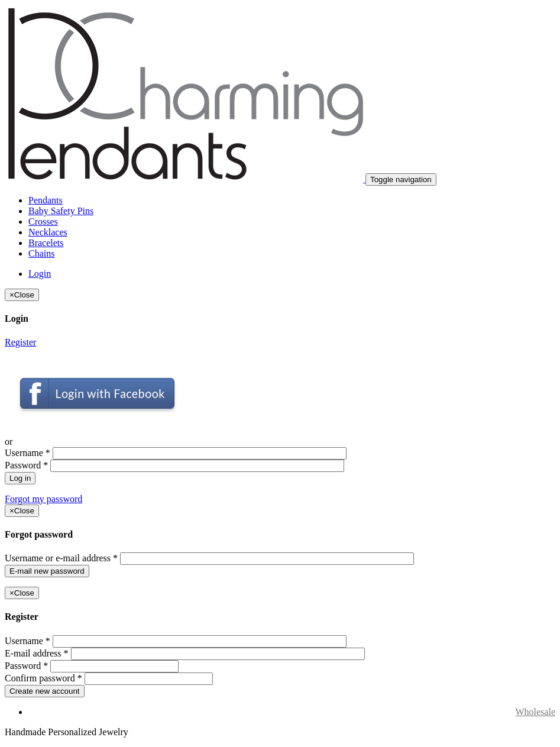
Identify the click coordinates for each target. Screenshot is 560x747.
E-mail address (37, 653)
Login (40, 274)
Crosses (43, 221)
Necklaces (48, 232)
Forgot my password (43, 499)
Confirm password (43, 678)
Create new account (45, 691)
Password (26, 465)
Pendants (46, 200)
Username (27, 453)
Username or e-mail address (61, 558)
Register (20, 342)
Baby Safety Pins (61, 211)
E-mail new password (47, 571)
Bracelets (46, 243)
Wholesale (535, 712)
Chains (41, 253)
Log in (20, 478)
